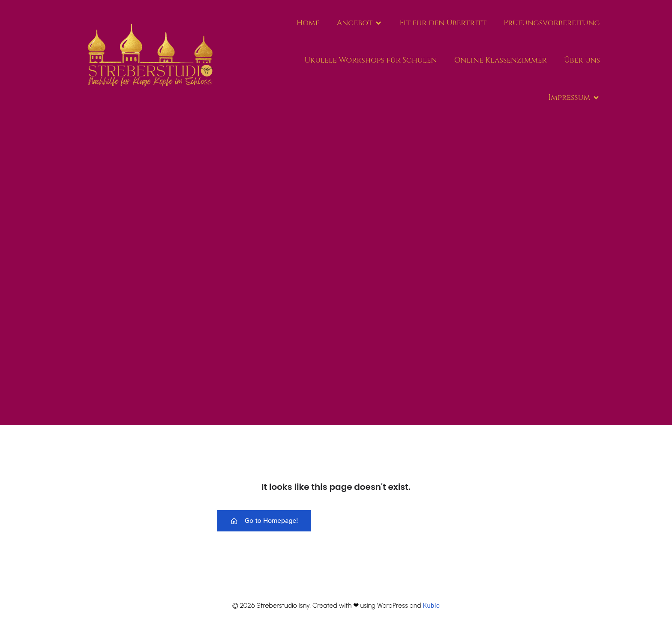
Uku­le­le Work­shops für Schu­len (370, 60)
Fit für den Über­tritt (443, 23)
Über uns (582, 60)
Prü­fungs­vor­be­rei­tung (552, 23)
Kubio (431, 605)
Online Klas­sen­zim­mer (501, 60)
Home (308, 23)
